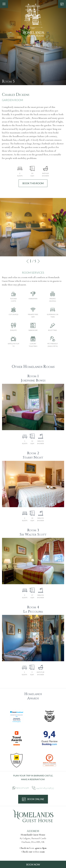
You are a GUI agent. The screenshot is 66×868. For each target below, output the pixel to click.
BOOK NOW (33, 864)
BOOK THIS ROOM (33, 183)
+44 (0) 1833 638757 (45, 788)
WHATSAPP (23, 788)
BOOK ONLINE (33, 799)
